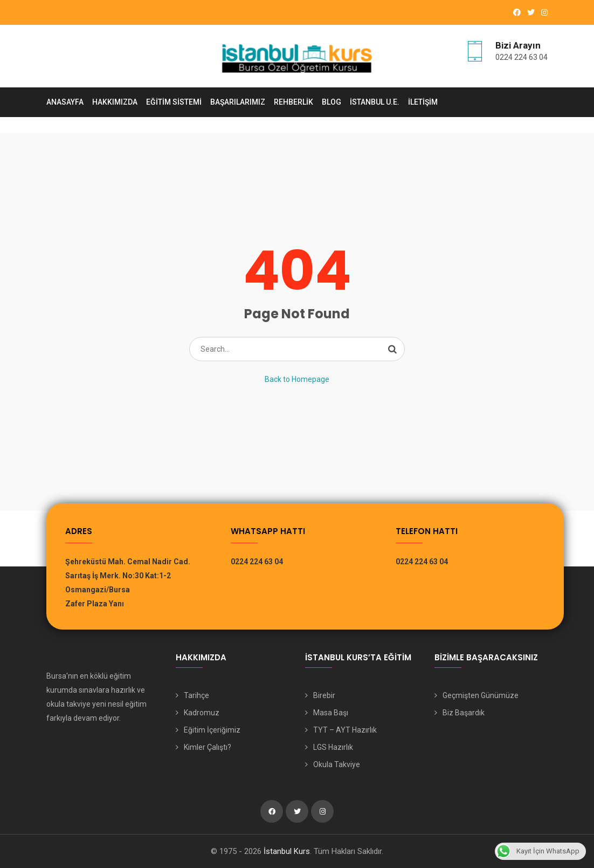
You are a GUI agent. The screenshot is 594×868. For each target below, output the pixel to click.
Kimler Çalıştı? (208, 747)
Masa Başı (331, 713)
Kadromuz (202, 713)
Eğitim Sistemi (174, 102)
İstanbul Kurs (287, 851)
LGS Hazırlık (333, 747)
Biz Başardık (464, 713)
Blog (331, 102)
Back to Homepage (297, 379)
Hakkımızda (115, 102)
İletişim (423, 102)
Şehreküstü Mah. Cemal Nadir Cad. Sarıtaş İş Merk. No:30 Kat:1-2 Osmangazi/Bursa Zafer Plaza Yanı (128, 583)
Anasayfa (65, 102)
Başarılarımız (238, 102)
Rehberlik (293, 102)
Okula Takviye (337, 764)
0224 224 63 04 (522, 57)
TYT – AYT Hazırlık (345, 730)
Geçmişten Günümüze (481, 695)
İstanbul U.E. (375, 102)
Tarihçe (196, 695)
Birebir (324, 695)
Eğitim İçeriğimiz (212, 730)
